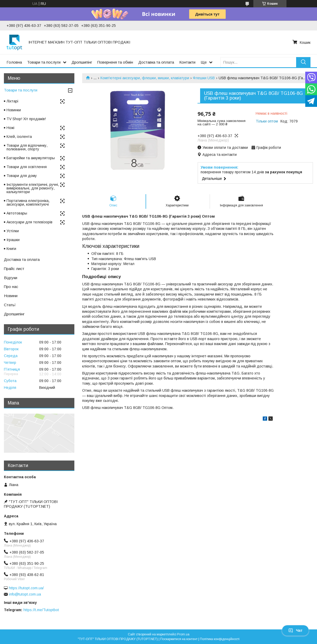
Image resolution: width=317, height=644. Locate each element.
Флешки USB (204, 78)
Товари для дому (22, 176)
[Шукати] (303, 62)
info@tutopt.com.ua (25, 594)
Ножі (10, 128)
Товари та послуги (44, 62)
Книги (11, 249)
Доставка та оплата (156, 62)
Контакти (187, 62)
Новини (11, 296)
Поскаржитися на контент (179, 639)
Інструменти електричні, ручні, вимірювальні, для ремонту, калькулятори (33, 188)
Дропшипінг (82, 62)
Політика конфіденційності (220, 639)
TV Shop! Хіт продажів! (26, 119)
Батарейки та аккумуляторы (31, 158)
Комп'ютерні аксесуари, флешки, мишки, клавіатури (145, 78)
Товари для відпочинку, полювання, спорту (27, 147)
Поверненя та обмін (115, 62)
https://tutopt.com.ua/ (26, 588)
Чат (295, 630)
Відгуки (11, 278)
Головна (14, 62)
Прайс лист (14, 269)
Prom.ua (183, 634)
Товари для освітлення (27, 167)
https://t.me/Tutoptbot (41, 610)
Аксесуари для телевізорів (29, 222)
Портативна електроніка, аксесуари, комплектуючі (28, 203)
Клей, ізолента (19, 137)
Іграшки (13, 240)
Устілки (13, 231)
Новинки (14, 110)
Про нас (11, 287)
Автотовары (17, 213)
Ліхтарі (12, 101)
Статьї (10, 305)
